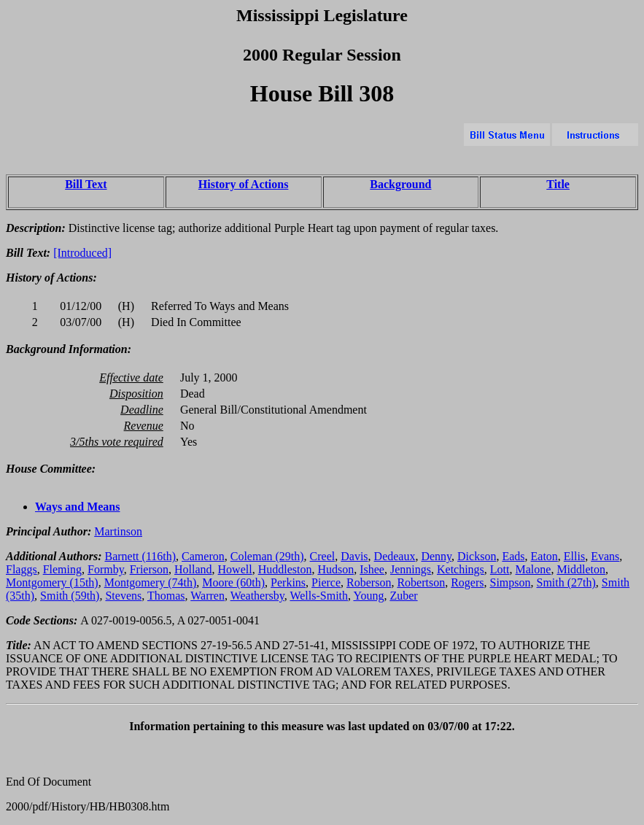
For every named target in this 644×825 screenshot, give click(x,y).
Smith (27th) (566, 582)
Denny (436, 556)
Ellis (574, 556)
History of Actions (244, 184)
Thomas (166, 596)
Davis (354, 556)
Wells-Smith (319, 596)
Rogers (467, 582)
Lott (500, 569)
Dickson (477, 556)
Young (368, 596)
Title (558, 184)
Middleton (581, 569)
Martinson (118, 531)
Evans (605, 556)
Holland (193, 569)
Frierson (149, 569)
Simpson (511, 582)
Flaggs (22, 569)
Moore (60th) (233, 582)
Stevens (123, 596)
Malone (534, 569)
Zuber (403, 596)
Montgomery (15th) (52, 582)
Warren (207, 596)
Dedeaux (395, 556)
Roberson (369, 582)
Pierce (326, 582)
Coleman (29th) (267, 556)
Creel (323, 556)
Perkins (288, 582)
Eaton (544, 556)
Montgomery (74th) (151, 582)
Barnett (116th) (140, 556)
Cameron (203, 556)
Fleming (62, 569)
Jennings (411, 569)
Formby (106, 569)
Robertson (421, 582)
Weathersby (257, 596)
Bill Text (86, 184)
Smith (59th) (70, 596)
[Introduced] (82, 253)
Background (400, 184)
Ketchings (461, 569)
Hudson (335, 569)
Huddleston (285, 569)
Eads (513, 556)
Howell (235, 569)
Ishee (372, 569)
